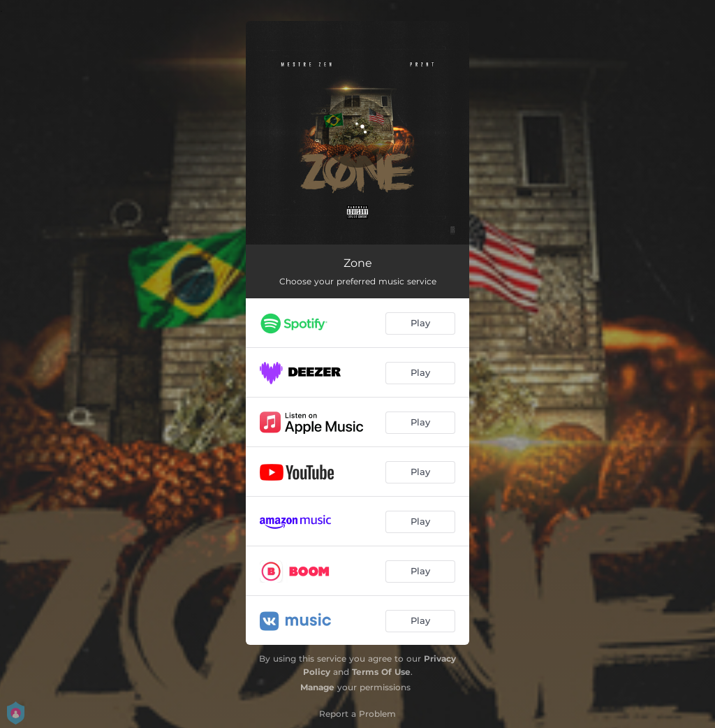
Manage (317, 687)
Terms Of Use (381, 672)
